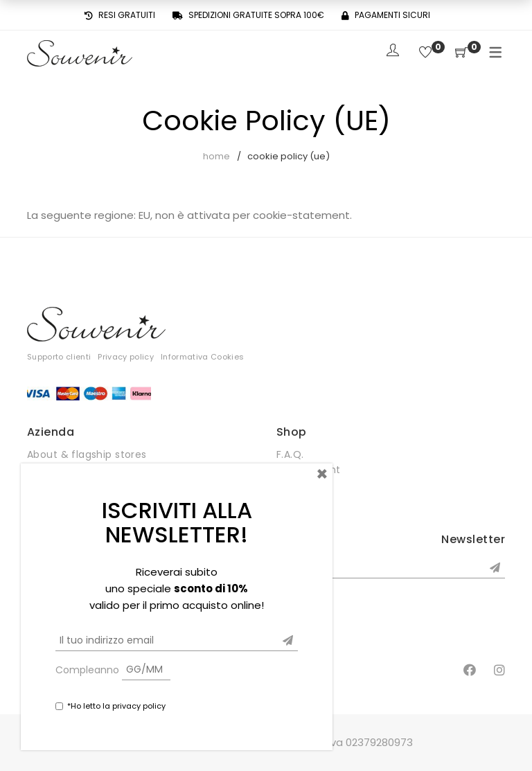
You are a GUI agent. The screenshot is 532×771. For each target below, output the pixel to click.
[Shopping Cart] (461, 53)
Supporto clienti (59, 357)
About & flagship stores (87, 454)
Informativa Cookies (202, 357)
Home (216, 156)
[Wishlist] (425, 53)
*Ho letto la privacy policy (116, 706)
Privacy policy (126, 357)
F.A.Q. (290, 454)
